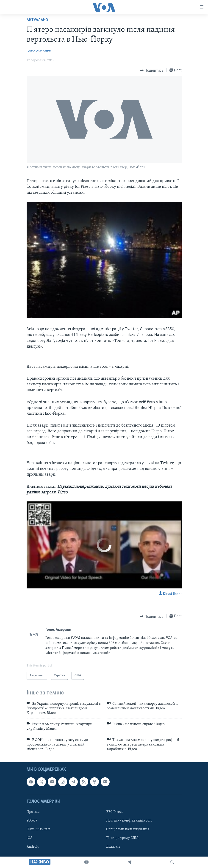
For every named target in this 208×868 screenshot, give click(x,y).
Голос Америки (39, 51)
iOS (29, 838)
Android (33, 847)
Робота (32, 821)
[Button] (152, 71)
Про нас (33, 812)
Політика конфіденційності (129, 821)
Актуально (37, 20)
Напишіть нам (38, 829)
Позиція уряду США (122, 838)
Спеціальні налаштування (128, 829)
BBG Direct (114, 812)
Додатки (113, 847)
